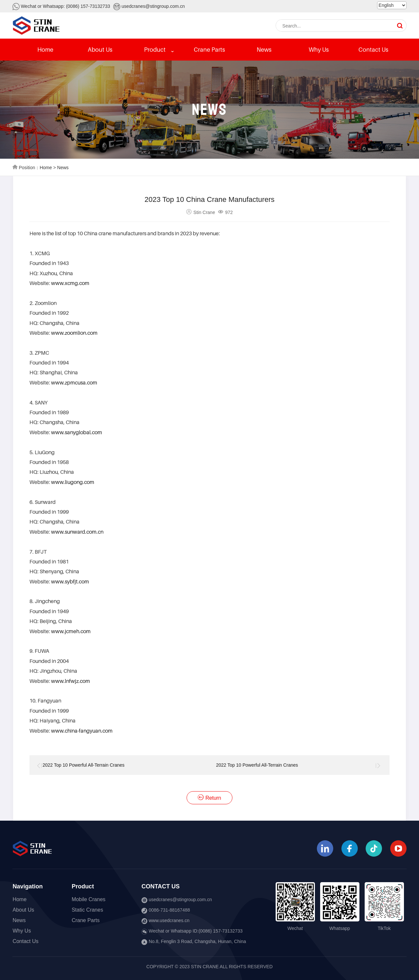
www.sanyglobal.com (77, 432)
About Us (100, 50)
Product (155, 50)
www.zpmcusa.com (74, 383)
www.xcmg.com (70, 283)
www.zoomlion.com (74, 333)
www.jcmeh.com (71, 631)
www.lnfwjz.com (71, 681)
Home (45, 50)
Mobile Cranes (89, 899)
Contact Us (373, 50)
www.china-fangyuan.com (82, 731)
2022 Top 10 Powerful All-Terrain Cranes (83, 765)
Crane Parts (209, 50)
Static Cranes (87, 910)
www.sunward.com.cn (77, 532)
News (264, 50)
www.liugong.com (73, 482)
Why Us (319, 50)
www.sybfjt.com (70, 581)
